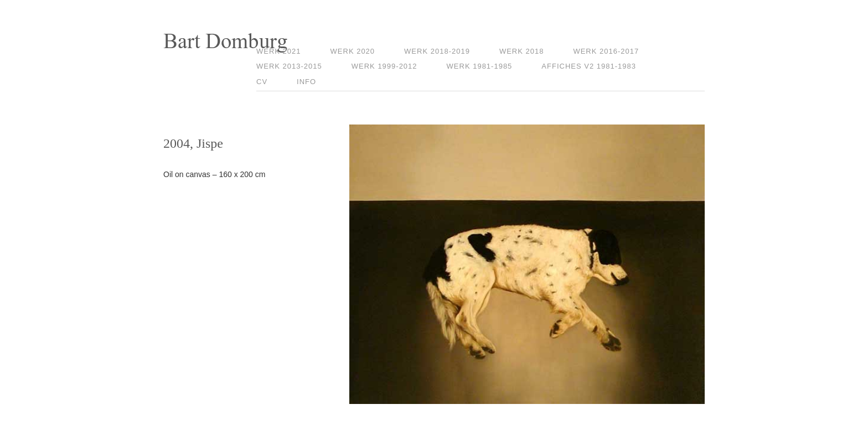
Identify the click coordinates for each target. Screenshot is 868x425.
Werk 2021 (279, 51)
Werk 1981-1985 (480, 66)
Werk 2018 (522, 51)
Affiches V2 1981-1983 (589, 66)
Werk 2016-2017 (606, 51)
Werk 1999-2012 (384, 66)
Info (306, 82)
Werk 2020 (353, 51)
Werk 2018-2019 (437, 51)
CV (262, 82)
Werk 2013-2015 (289, 66)
